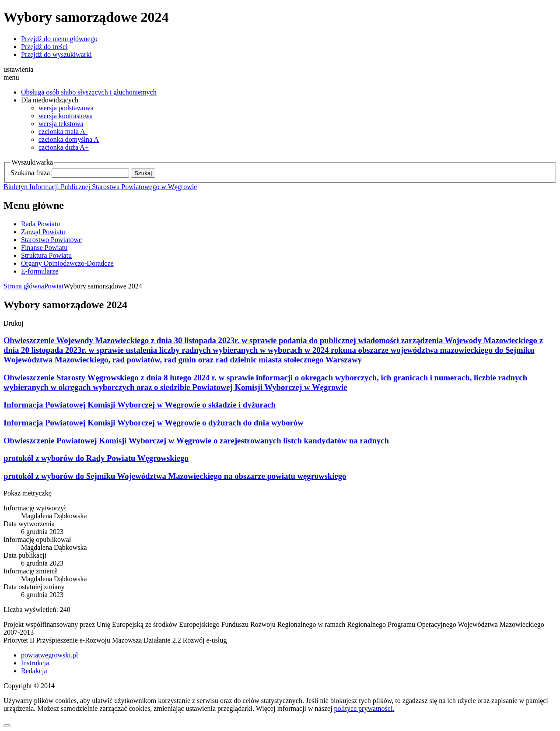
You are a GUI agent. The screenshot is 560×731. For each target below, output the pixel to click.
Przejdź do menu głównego (59, 39)
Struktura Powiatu (46, 255)
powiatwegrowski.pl (49, 655)
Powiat (54, 286)
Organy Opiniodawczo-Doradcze (67, 263)
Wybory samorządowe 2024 (103, 286)
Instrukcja (35, 663)
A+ (64, 147)
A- (63, 132)
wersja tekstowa (61, 124)
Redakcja (34, 671)
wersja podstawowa (66, 108)
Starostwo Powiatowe (51, 240)
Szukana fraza (30, 173)
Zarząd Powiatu (43, 232)
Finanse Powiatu (44, 248)
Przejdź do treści (44, 47)
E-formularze (40, 271)
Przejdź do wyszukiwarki (56, 54)
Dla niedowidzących (50, 100)
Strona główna (24, 286)
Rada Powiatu (40, 224)
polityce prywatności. (364, 708)
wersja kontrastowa (66, 116)
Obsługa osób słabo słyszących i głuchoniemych (89, 92)
